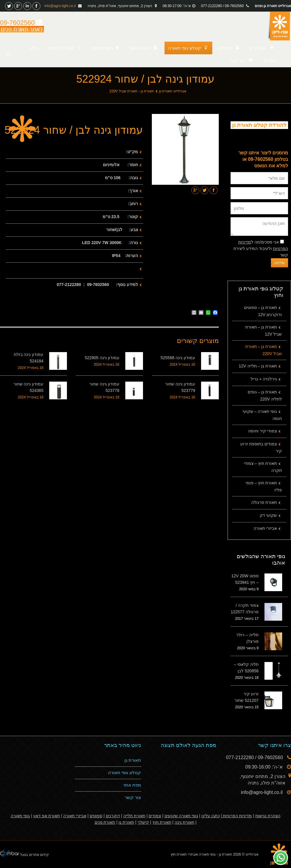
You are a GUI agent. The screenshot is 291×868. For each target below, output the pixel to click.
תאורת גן (133, 760)
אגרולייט (252, 854)
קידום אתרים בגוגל (34, 855)
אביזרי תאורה (265, 528)
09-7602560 (21, 23)
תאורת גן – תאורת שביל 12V (264, 331)
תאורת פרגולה (264, 502)
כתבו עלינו (211, 816)
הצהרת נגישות (268, 816)
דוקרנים (113, 816)
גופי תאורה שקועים (181, 816)
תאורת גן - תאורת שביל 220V (132, 91)
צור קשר (133, 797)
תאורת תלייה (134, 816)
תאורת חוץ (162, 822)
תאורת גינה (184, 822)
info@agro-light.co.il (60, 6)
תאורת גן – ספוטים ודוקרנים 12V (263, 311)
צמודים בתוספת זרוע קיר (261, 447)
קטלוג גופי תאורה (124, 773)
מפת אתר (132, 785)
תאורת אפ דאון (47, 816)
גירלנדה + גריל (264, 379)
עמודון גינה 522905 (102, 358)
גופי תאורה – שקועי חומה (262, 415)
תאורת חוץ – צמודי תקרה (263, 467)
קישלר (143, 822)
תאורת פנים (105, 822)
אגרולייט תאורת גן (173, 91)
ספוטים (96, 816)
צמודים (155, 816)
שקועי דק (268, 515)
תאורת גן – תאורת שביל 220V (264, 350)
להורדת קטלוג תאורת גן (259, 125)
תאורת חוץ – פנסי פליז (264, 486)
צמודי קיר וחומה (262, 431)
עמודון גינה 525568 (178, 358)
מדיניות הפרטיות (237, 816)
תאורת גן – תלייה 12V (258, 366)
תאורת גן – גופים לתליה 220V (265, 395)
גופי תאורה (20, 816)
